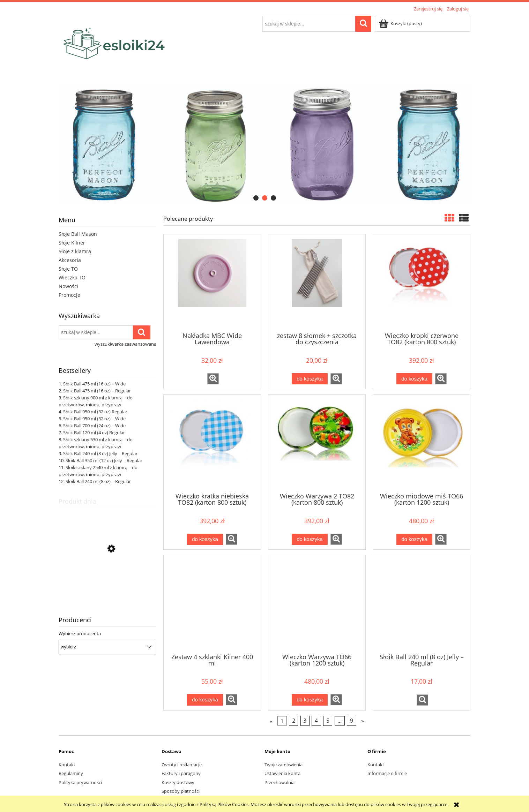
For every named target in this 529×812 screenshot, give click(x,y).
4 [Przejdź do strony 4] (316, 721)
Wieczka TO (72, 277)
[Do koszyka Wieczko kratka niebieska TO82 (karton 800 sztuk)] (205, 539)
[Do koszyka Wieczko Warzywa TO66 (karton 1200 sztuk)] (310, 700)
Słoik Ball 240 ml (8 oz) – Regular (98, 481)
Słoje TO (68, 269)
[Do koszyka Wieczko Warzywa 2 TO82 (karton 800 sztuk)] (310, 539)
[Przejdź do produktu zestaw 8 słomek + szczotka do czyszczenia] (317, 283)
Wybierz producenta (80, 633)
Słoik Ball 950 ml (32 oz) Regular (95, 412)
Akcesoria (70, 260)
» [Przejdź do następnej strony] (363, 721)
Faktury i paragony (181, 773)
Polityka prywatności (80, 782)
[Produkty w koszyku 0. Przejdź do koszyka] (401, 23)
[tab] (256, 198)
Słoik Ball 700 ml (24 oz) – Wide (94, 426)
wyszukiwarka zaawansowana (125, 344)
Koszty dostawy (178, 782)
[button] (213, 379)
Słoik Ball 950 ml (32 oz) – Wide (94, 419)
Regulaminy (71, 773)
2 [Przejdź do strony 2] (294, 721)
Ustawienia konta (282, 773)
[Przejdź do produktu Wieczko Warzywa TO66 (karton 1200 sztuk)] (317, 603)
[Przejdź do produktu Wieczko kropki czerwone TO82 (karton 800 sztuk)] (422, 283)
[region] (264, 143)
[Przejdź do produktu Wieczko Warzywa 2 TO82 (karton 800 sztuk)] (317, 443)
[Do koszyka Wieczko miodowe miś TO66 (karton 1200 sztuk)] (414, 539)
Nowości (68, 286)
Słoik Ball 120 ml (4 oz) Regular (94, 433)
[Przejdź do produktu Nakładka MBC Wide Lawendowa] (212, 283)
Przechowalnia (280, 782)
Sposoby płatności (181, 791)
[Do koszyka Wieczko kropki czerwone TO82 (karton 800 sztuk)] (414, 379)
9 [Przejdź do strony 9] (352, 721)
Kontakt (67, 765)
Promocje (69, 295)
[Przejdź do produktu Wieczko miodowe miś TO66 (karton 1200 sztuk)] (422, 443)
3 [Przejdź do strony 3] (305, 721)
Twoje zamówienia (284, 765)
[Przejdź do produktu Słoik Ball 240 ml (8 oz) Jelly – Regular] (107, 582)
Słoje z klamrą (75, 251)
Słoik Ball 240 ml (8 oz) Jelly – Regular (100, 453)
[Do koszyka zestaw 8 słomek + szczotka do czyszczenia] (310, 379)
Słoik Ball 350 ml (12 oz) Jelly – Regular (104, 460)
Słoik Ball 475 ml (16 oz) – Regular (97, 391)
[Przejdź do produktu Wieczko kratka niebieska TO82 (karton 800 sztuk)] (212, 443)
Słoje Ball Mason (78, 234)
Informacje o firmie (387, 773)
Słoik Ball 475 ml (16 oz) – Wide (94, 384)
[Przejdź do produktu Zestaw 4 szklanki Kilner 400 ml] (212, 603)
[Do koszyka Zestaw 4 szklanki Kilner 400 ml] (205, 700)
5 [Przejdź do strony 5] (328, 721)
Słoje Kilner (72, 243)
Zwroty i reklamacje (182, 765)
